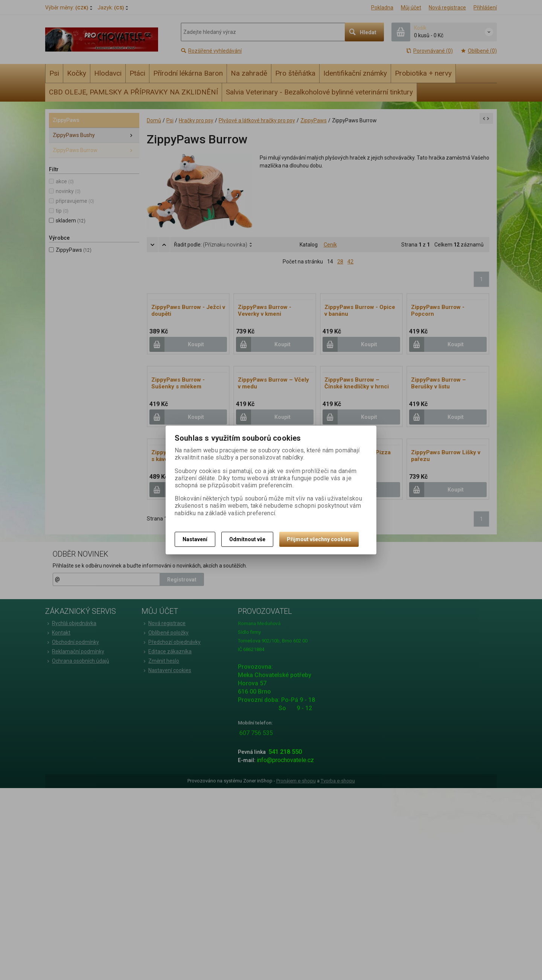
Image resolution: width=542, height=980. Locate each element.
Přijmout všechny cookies (319, 539)
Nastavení (195, 539)
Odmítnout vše (247, 539)
